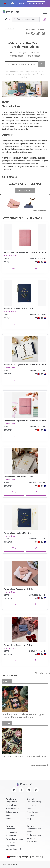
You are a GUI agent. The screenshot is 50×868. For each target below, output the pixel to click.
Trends (9, 819)
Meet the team (33, 812)
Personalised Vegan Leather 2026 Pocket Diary (25, 252)
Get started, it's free (36, 4)
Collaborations (12, 812)
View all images (43, 673)
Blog (29, 819)
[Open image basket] (44, 19)
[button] (5, 3)
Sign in (20, 3)
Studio (8, 815)
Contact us (10, 842)
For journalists (12, 835)
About (29, 809)
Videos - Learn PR (13, 849)
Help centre (11, 846)
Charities (30, 815)
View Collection (25, 190)
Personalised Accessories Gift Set (19, 589)
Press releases (12, 805)
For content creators (14, 839)
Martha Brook (10, 255)
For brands (10, 829)
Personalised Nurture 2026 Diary (18, 309)
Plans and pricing (34, 802)
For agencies (11, 832)
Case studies (32, 805)
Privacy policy (33, 841)
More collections (40, 211)
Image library (11, 802)
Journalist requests (14, 809)
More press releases (39, 765)
